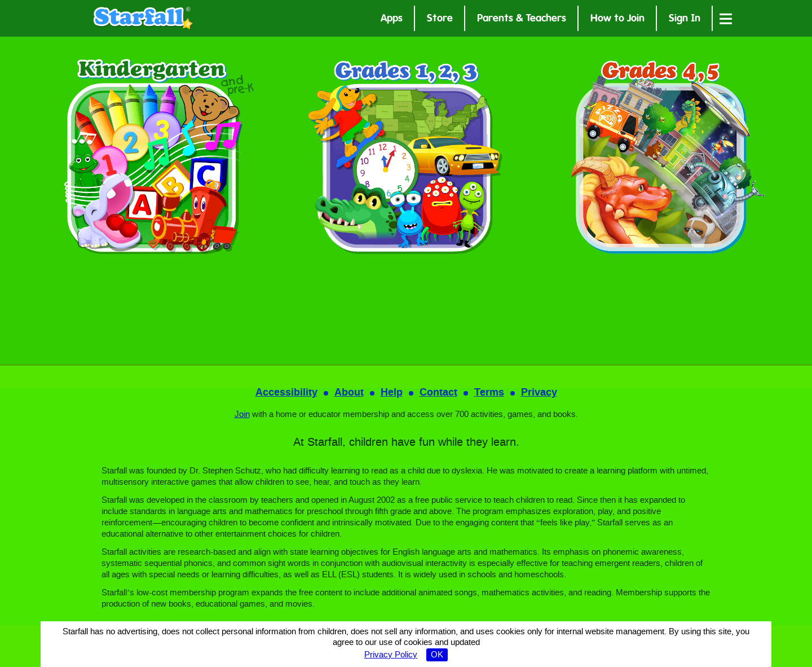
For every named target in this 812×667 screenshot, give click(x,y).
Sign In (685, 19)
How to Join (617, 19)
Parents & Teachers (522, 19)
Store (440, 19)
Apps (392, 19)
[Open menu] (726, 18)
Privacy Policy (391, 655)
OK (437, 655)
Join (242, 415)
